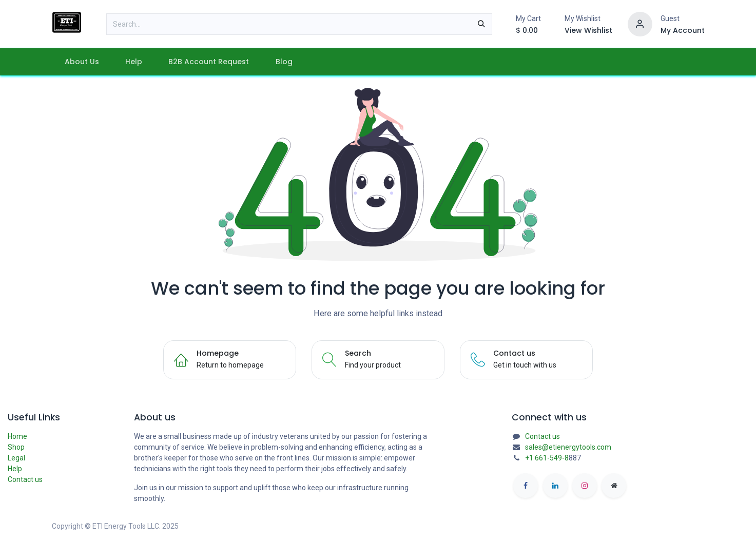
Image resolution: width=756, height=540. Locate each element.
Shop (16, 447)
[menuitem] (82, 62)
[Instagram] (585, 486)
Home (17, 436)
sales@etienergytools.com (568, 447)
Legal (16, 458)
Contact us (25, 479)
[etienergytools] (614, 486)
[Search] (481, 24)
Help (15, 469)
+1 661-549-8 (547, 458)
